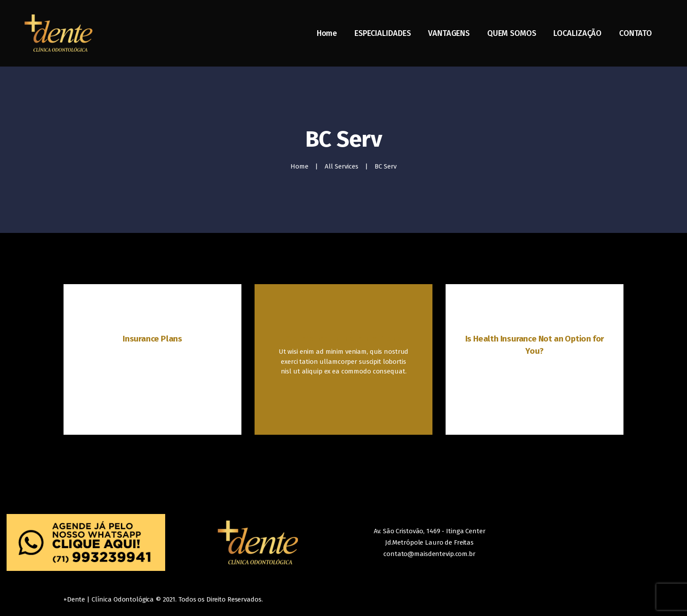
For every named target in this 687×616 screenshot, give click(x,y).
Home (299, 166)
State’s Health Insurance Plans (343, 339)
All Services (342, 166)
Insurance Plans (152, 339)
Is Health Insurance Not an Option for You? (535, 345)
